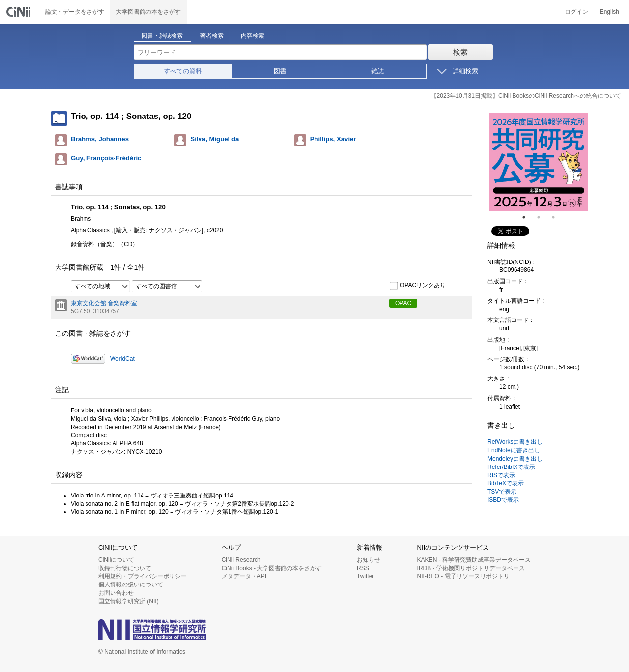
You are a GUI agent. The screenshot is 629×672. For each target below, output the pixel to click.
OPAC (403, 303)
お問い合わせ (116, 593)
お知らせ (369, 560)
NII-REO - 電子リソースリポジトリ (463, 576)
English (610, 12)
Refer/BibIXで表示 (511, 467)
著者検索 (212, 36)
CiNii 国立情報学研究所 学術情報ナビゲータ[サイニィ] (20, 12)
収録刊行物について (125, 568)
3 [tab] (557, 217)
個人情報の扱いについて (131, 584)
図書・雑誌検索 (162, 36)
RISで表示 (501, 475)
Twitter (365, 576)
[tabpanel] (539, 162)
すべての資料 (183, 71)
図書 (280, 71)
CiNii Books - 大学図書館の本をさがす (272, 568)
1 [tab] (528, 217)
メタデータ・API (244, 576)
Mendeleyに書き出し (515, 459)
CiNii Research (241, 560)
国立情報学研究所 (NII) (129, 601)
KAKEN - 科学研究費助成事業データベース (474, 560)
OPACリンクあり (417, 286)
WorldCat (122, 359)
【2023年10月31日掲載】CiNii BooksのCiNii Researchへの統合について (526, 96)
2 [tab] (543, 217)
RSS (363, 568)
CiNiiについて (116, 560)
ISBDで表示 (503, 500)
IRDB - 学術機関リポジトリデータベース (471, 568)
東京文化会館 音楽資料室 (104, 303)
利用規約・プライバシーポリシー (143, 576)
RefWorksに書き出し (515, 442)
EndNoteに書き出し (514, 450)
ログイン (576, 12)
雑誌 (377, 71)
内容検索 (253, 36)
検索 (460, 52)
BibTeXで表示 (506, 483)
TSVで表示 (502, 492)
